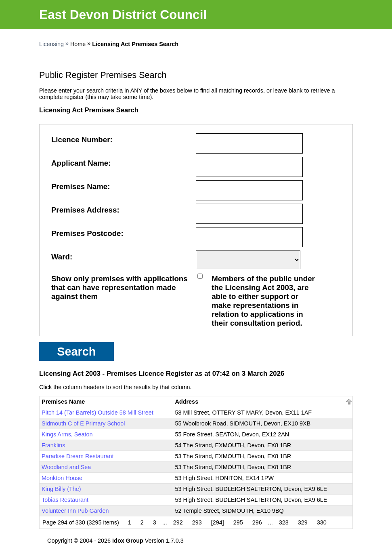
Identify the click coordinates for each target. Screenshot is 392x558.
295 (238, 522)
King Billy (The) (61, 489)
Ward (61, 257)
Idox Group (128, 541)
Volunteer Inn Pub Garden (75, 511)
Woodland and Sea (66, 467)
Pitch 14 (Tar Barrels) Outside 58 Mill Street (97, 413)
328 (284, 522)
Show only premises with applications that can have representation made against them (119, 287)
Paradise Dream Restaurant (78, 456)
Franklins (53, 445)
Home (78, 44)
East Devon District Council (123, 15)
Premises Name (79, 186)
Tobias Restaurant (65, 500)
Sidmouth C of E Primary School (83, 423)
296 (257, 522)
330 (322, 522)
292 (178, 522)
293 (197, 522)
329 (303, 522)
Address (187, 402)
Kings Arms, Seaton (67, 434)
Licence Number (81, 140)
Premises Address (84, 210)
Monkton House (62, 478)
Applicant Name (80, 163)
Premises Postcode (86, 233)
